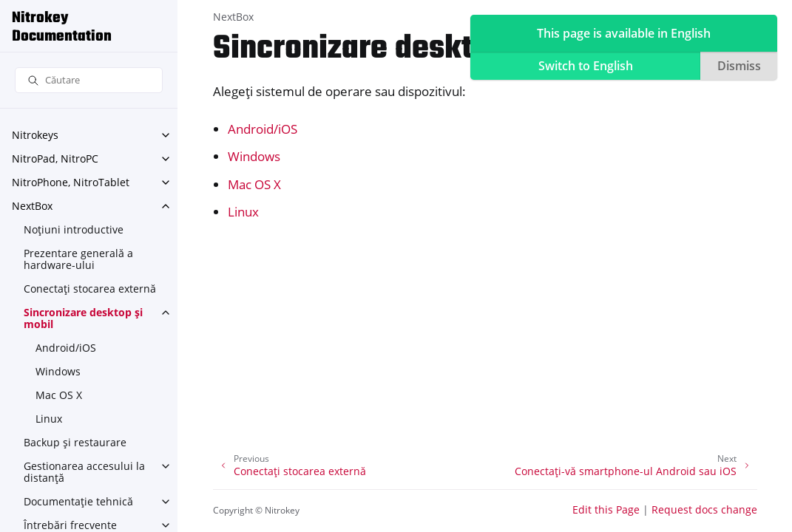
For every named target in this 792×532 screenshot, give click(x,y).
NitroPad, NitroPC (55, 158)
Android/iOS (66, 348)
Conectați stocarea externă (90, 289)
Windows (58, 371)
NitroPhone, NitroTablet (71, 182)
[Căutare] (89, 80)
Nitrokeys (35, 135)
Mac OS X (59, 395)
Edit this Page (606, 509)
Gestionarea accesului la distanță (84, 472)
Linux (49, 419)
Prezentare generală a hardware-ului (78, 259)
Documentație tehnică (78, 501)
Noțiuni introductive (74, 229)
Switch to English (586, 66)
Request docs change (704, 509)
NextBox (32, 206)
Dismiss (739, 66)
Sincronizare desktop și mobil (83, 318)
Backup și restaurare (75, 442)
